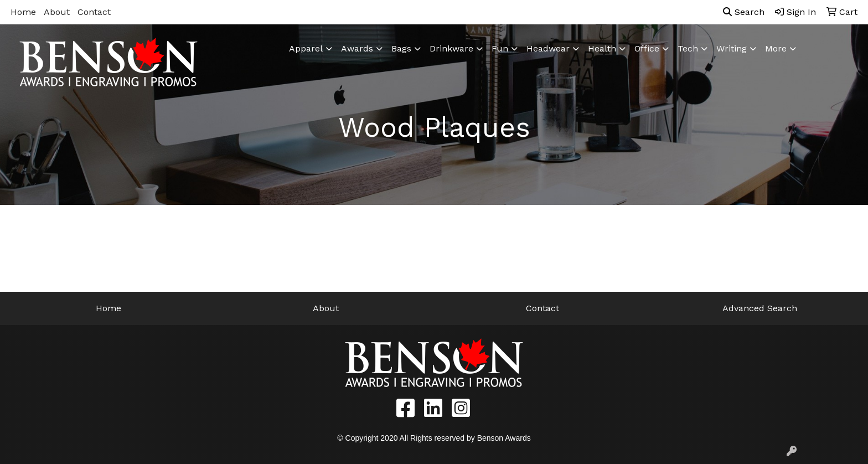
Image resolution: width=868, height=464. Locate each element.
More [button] (776, 48)
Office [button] (647, 48)
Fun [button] (500, 48)
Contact (94, 12)
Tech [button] (688, 48)
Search (744, 12)
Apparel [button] (306, 48)
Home (23, 12)
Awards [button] (357, 48)
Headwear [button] (548, 48)
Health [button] (602, 48)
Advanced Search (760, 308)
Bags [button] (401, 48)
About (57, 12)
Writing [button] (732, 48)
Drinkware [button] (451, 48)
